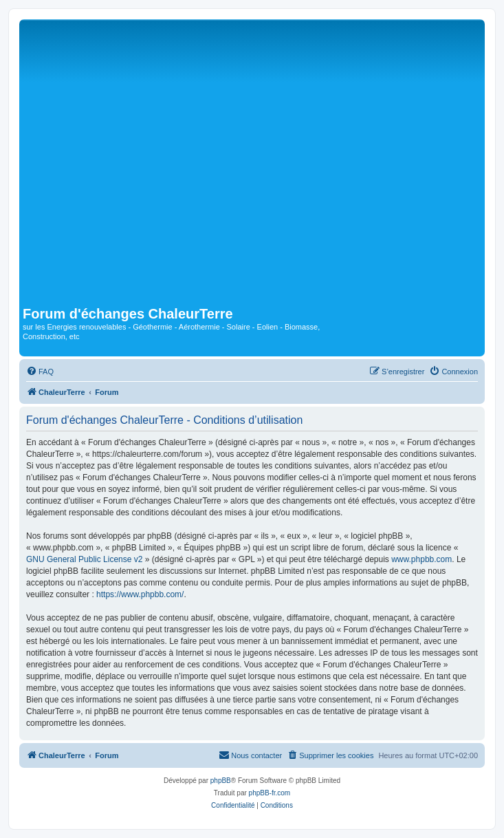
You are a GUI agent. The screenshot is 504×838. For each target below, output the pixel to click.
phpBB (221, 781)
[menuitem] (40, 372)
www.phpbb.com (421, 559)
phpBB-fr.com (270, 793)
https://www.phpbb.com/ (140, 594)
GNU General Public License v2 (84, 559)
